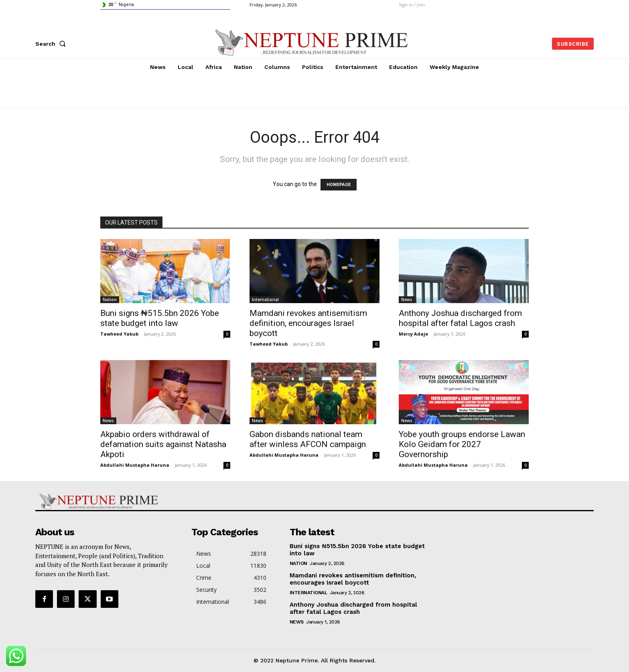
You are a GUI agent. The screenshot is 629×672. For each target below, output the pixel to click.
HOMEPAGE (339, 185)
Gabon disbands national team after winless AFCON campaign (308, 439)
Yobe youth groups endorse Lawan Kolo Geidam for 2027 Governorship (462, 444)
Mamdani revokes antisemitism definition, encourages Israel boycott (308, 323)
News (407, 300)
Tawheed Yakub (119, 334)
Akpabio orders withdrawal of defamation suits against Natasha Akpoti (163, 444)
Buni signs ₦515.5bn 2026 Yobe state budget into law (160, 318)
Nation (110, 300)
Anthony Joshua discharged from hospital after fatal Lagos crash (460, 318)
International (265, 300)
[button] (52, 44)
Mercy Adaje (413, 334)
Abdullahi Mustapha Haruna (135, 465)
